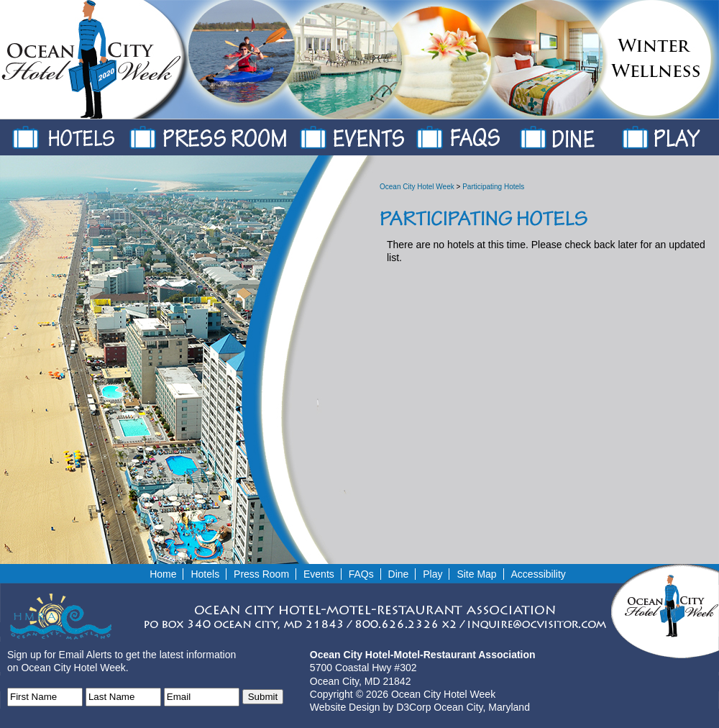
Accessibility (539, 574)
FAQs (481, 134)
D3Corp (413, 707)
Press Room (228, 134)
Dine (584, 134)
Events (371, 134)
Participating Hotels (493, 187)
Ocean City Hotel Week (417, 187)
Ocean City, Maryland (482, 707)
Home (163, 574)
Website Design (345, 707)
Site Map (476, 574)
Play (686, 134)
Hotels (86, 134)
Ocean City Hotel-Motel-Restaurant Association (423, 655)
